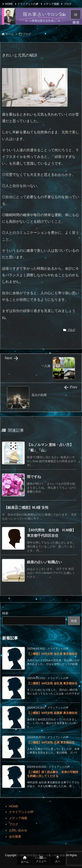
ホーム (10, 34)
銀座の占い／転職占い (44, 562)
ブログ (68, 4)
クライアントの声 (28, 4)
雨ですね (34, 477)
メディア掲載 (51, 4)
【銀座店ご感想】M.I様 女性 (26, 508)
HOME (9, 4)
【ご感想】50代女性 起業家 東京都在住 (52, 713)
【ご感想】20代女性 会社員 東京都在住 (52, 654)
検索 (5, 613)
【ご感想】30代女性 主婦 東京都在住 (51, 742)
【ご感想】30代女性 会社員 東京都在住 (52, 683)
